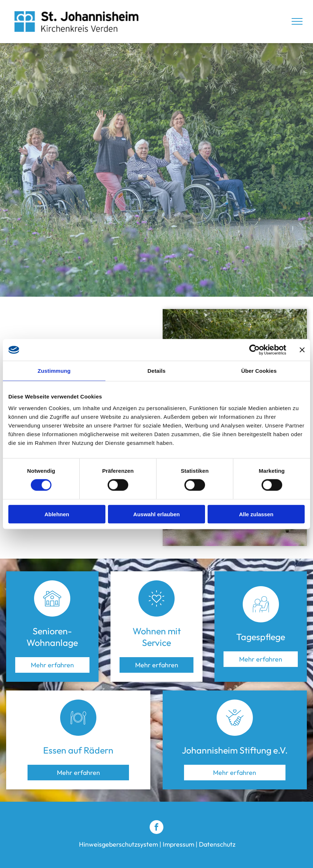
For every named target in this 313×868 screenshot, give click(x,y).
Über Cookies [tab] (259, 371)
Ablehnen (57, 514)
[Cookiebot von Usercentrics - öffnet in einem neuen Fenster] (254, 350)
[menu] (297, 21)
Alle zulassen (256, 514)
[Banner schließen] (302, 350)
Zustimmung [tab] (54, 371)
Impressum (178, 844)
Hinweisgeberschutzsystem (118, 844)
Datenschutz (217, 844)
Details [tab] (156, 371)
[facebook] (156, 828)
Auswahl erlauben (156, 514)
